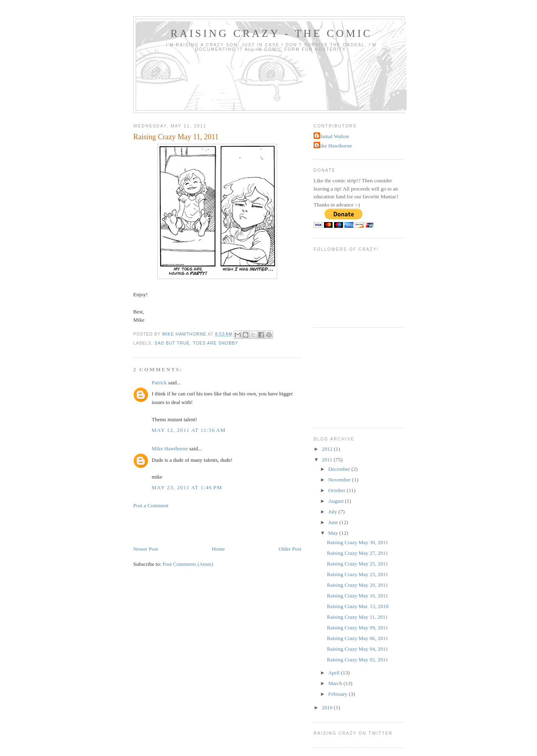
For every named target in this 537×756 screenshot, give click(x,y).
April (335, 673)
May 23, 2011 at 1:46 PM (187, 487)
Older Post (290, 549)
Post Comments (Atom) (188, 564)
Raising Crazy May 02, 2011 (357, 660)
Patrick (159, 383)
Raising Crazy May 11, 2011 (357, 617)
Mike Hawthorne (170, 448)
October (338, 490)
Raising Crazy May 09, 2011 (357, 628)
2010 (328, 707)
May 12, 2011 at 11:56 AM (189, 430)
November (340, 480)
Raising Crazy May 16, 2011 (357, 596)
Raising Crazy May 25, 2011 (357, 564)
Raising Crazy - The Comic (272, 33)
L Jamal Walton (332, 136)
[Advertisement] (229, 527)
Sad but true (172, 343)
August (337, 501)
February (339, 694)
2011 (328, 460)
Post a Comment (151, 505)
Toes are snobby (216, 343)
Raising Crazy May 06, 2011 (357, 638)
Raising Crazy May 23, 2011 (357, 574)
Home (218, 549)
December (340, 469)
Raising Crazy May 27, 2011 (357, 553)
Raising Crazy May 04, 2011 (357, 649)
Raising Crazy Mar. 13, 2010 (357, 606)
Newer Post (146, 549)
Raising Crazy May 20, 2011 (357, 585)
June (334, 522)
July (333, 512)
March (336, 683)
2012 (328, 449)
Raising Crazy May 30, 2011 (357, 542)
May (334, 533)
